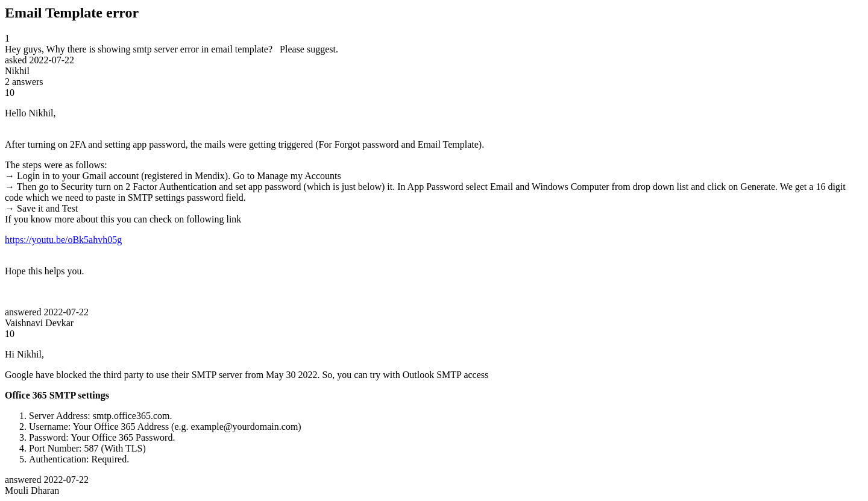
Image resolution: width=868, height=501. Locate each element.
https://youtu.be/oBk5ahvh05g (63, 240)
